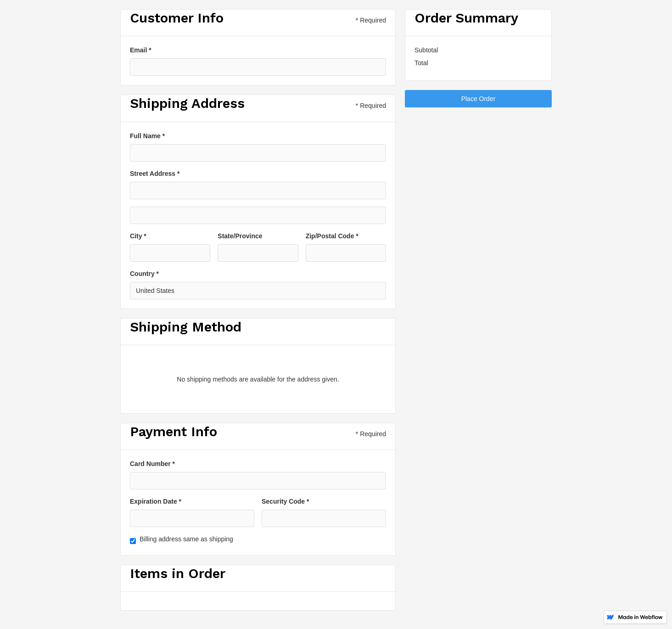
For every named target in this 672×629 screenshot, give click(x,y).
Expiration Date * (156, 501)
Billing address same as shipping (186, 539)
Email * (141, 50)
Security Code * (285, 501)
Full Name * (147, 136)
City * (138, 236)
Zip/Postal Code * (332, 236)
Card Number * (152, 464)
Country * (144, 274)
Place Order (479, 99)
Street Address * (155, 174)
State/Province (240, 236)
